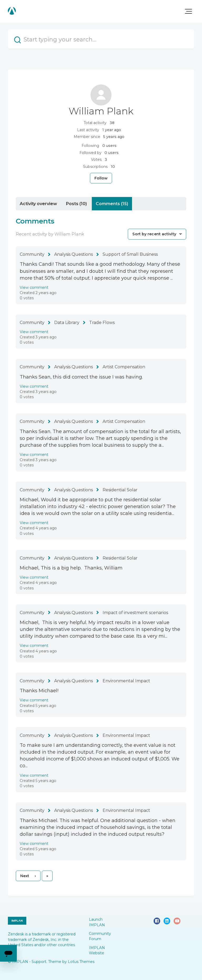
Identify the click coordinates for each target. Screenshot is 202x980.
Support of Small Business (130, 254)
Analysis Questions (74, 254)
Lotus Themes (81, 962)
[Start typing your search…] (101, 39)
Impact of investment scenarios (135, 613)
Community (32, 254)
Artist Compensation (124, 367)
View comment (34, 287)
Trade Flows (102, 323)
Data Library (67, 323)
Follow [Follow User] (101, 178)
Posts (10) (76, 204)
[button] (188, 11)
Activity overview (38, 204)
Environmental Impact (126, 681)
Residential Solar (120, 490)
